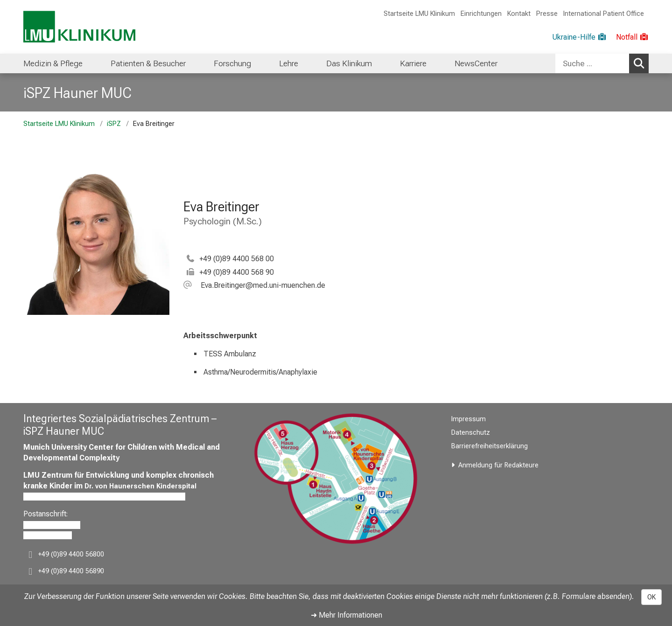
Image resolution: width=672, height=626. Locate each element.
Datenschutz (471, 433)
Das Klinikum (349, 63)
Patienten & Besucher (148, 63)
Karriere (413, 63)
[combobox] (602, 63)
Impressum (469, 419)
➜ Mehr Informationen (346, 615)
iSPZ (114, 124)
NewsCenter (476, 63)
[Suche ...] (592, 63)
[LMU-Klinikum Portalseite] (79, 27)
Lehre (289, 63)
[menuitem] (53, 63)
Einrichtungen (481, 14)
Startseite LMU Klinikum (419, 14)
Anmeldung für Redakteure (498, 465)
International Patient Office (604, 14)
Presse (547, 14)
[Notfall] (632, 37)
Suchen (640, 63)
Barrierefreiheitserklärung (490, 446)
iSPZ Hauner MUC (77, 93)
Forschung (232, 63)
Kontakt (519, 14)
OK (651, 597)
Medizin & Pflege (53, 63)
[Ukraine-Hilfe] (579, 37)
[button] (254, 285)
